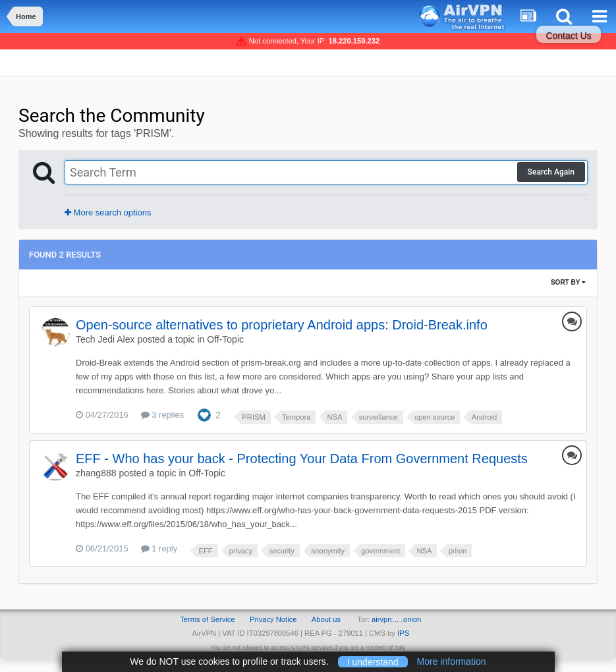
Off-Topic (225, 339)
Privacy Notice (273, 619)
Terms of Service (207, 619)
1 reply (159, 548)
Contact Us (568, 36)
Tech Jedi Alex (105, 339)
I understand (373, 661)
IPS (403, 633)
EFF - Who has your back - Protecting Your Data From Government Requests (302, 459)
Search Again (551, 172)
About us (326, 619)
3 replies (163, 415)
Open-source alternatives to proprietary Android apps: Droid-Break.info (282, 325)
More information (452, 661)
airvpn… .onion (396, 619)
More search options (108, 212)
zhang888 (96, 473)
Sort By (568, 282)
